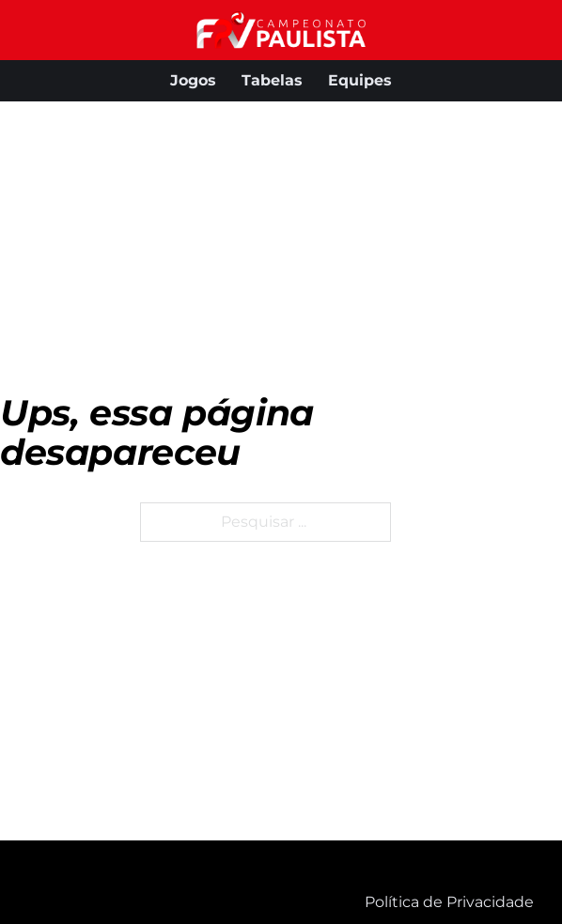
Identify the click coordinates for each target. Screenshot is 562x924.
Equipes (360, 80)
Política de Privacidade (449, 902)
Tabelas (272, 80)
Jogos (193, 80)
